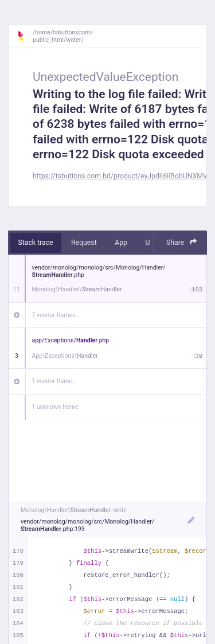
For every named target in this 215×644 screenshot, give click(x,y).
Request (84, 243)
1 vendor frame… (54, 381)
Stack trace (36, 243)
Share (182, 242)
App (121, 243)
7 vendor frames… (56, 315)
